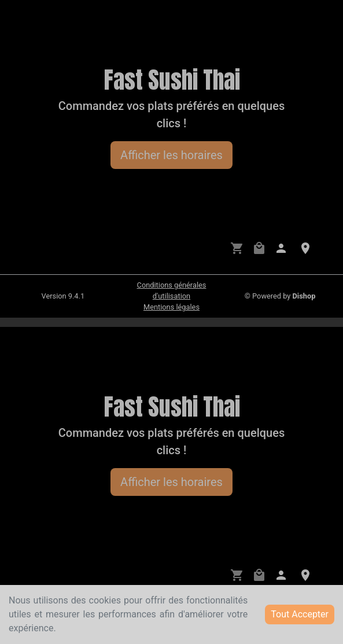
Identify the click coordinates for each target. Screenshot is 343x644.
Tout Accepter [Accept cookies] (300, 614)
